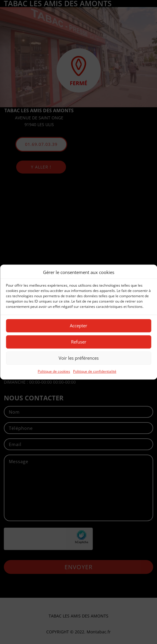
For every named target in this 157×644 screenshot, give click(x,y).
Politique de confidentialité (95, 371)
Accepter (78, 326)
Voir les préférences (79, 358)
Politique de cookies (54, 371)
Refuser (79, 342)
